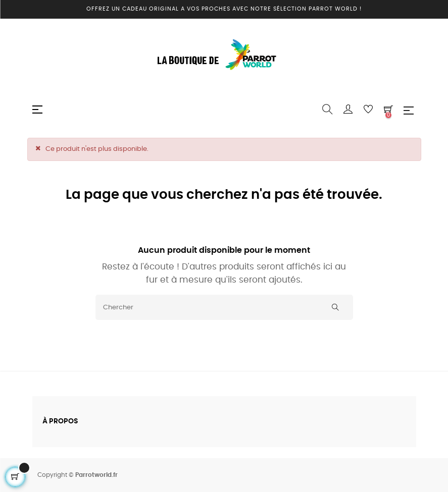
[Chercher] (224, 307)
